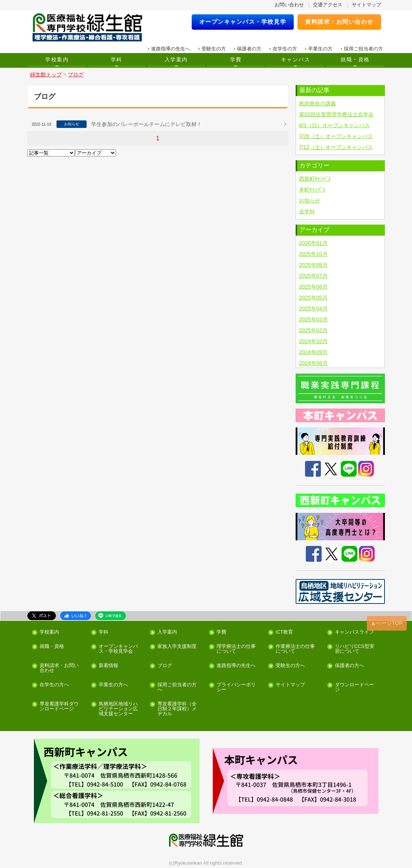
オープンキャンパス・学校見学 (243, 22)
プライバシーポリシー (236, 687)
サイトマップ (366, 5)
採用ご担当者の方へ (177, 687)
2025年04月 (313, 309)
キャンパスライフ (354, 632)
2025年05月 (313, 298)
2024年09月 (313, 352)
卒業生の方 (320, 49)
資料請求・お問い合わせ (339, 22)
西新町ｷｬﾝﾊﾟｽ (315, 179)
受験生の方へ (290, 666)
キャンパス (295, 59)
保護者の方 (249, 49)
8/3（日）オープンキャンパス (334, 125)
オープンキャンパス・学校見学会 (118, 649)
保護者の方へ (349, 666)
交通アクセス (328, 5)
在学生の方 (285, 49)
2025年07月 (313, 276)
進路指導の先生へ (171, 49)
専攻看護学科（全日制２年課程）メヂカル (177, 709)
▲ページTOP (387, 623)
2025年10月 (313, 254)
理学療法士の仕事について (236, 649)
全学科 (307, 211)
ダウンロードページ (354, 687)
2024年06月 (313, 363)
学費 (236, 59)
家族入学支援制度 (177, 647)
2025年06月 (313, 287)
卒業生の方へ (113, 685)
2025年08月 (313, 265)
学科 (117, 59)
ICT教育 (285, 632)
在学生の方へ (54, 685)
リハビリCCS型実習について (355, 649)
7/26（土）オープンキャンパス (336, 136)
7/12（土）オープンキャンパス (336, 147)
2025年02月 (313, 330)
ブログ (165, 666)
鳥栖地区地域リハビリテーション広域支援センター (118, 709)
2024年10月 (313, 341)
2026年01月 (313, 243)
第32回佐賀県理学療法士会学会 (336, 114)
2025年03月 (313, 319)
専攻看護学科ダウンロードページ (59, 707)
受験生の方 (214, 49)
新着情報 (108, 666)
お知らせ (310, 201)
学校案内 (57, 59)
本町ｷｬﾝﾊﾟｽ (312, 190)
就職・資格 (355, 59)
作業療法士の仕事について (295, 649)
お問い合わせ (289, 5)
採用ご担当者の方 (363, 49)
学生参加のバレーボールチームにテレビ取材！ (146, 124)
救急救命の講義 (317, 103)
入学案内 (176, 59)
